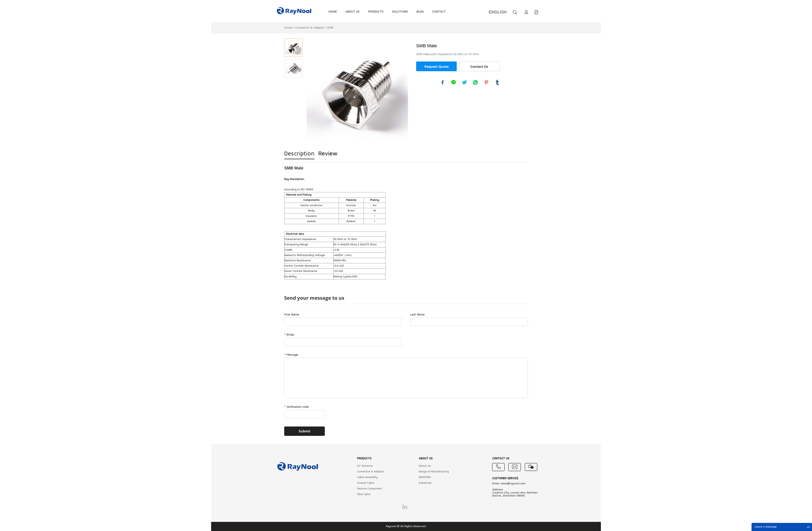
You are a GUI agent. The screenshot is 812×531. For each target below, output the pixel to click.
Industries (425, 483)
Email (289, 335)
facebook (443, 82)
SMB (330, 28)
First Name (292, 315)
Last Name (417, 315)
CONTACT (439, 12)
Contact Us (479, 67)
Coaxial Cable (366, 483)
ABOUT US (352, 12)
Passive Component (370, 489)
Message (291, 355)
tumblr (497, 82)
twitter (464, 82)
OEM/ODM (425, 477)
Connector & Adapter (310, 28)
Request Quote (437, 67)
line (454, 82)
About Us (425, 466)
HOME (333, 12)
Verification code (296, 407)
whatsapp (475, 82)
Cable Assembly (367, 477)
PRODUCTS (376, 12)
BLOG (420, 12)
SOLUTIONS (400, 12)
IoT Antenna (365, 466)
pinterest (486, 82)
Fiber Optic (364, 494)
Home (288, 28)
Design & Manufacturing (434, 472)
